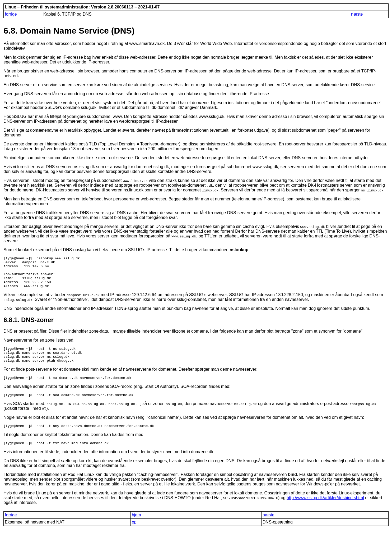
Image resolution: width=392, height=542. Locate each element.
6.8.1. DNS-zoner (28, 326)
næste (357, 14)
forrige (11, 14)
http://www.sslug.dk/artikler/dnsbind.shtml (325, 510)
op (134, 535)
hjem (136, 528)
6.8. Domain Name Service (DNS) (69, 31)
